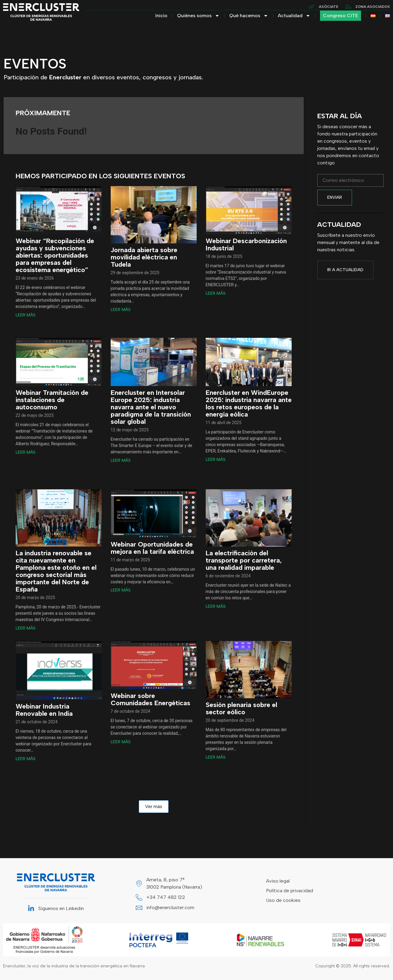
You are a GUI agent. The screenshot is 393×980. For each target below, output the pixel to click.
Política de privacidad (290, 891)
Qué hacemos (249, 16)
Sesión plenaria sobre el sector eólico (241, 709)
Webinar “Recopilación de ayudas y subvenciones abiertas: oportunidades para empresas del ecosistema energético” (55, 255)
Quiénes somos (198, 16)
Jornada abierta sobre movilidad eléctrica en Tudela (144, 257)
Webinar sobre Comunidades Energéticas (151, 699)
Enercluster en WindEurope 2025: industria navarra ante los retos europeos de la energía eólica (249, 404)
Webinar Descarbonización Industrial (246, 245)
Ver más (154, 806)
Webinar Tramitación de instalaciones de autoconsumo (52, 400)
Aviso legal (278, 881)
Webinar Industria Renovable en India (44, 710)
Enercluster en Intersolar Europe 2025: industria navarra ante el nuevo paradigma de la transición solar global (151, 407)
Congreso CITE (341, 16)
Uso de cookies (283, 900)
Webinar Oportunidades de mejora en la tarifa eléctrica (152, 548)
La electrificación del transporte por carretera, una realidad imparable (244, 560)
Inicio (161, 16)
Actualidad (294, 16)
